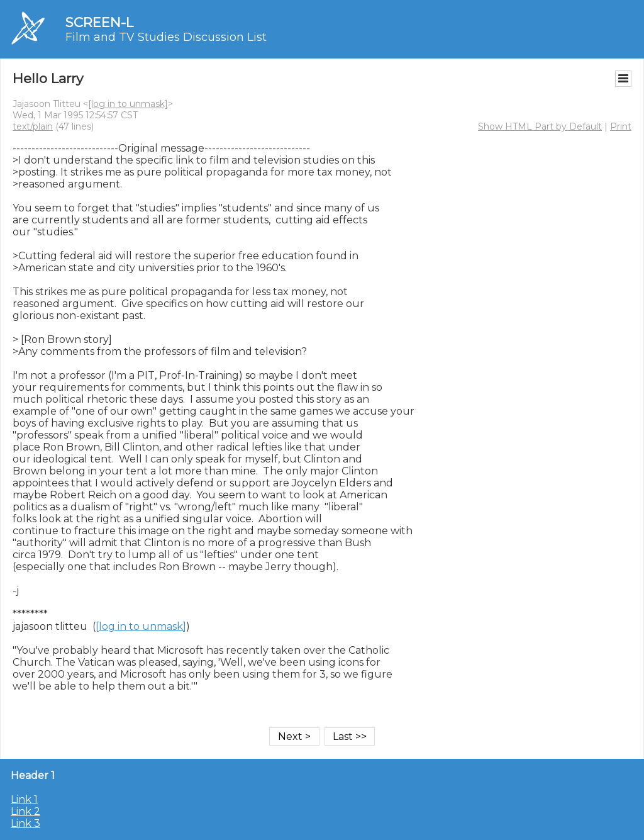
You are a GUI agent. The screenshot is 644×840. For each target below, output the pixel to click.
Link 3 (25, 823)
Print (621, 126)
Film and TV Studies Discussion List (166, 37)
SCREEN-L (99, 22)
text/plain (33, 126)
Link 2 (25, 811)
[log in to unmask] (128, 104)
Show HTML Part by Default (540, 126)
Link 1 (24, 799)
